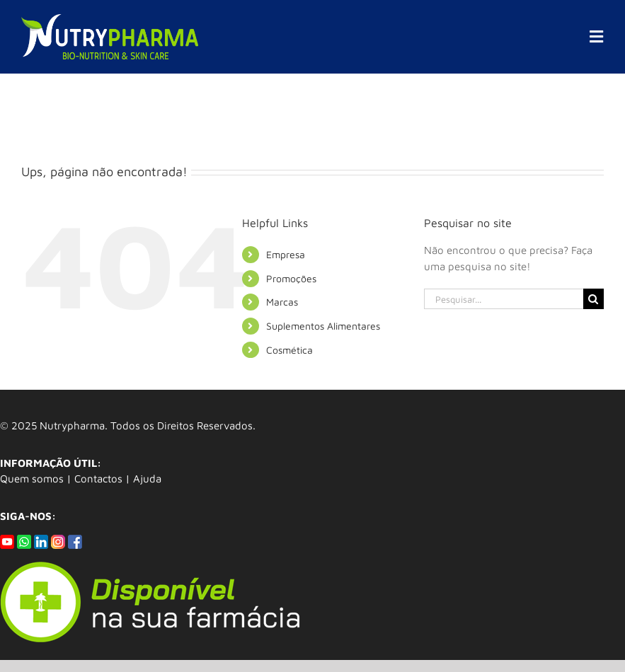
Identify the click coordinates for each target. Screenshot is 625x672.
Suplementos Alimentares (323, 326)
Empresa (286, 254)
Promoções (291, 278)
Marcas (282, 302)
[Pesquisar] (594, 299)
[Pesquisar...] (504, 299)
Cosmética (289, 350)
